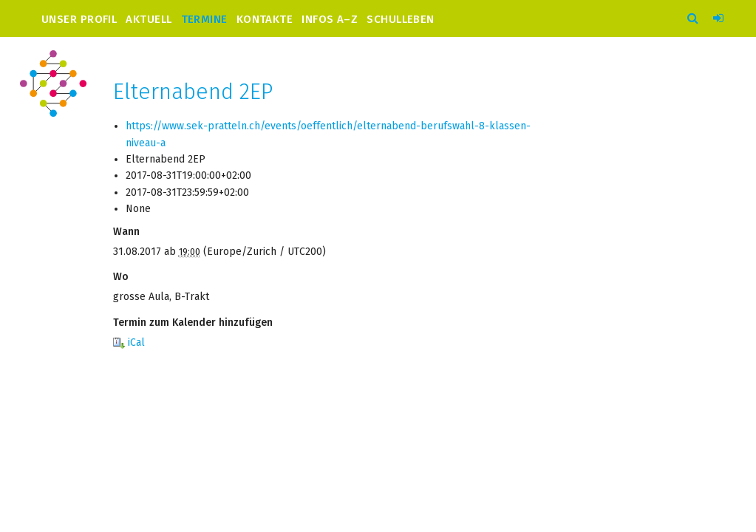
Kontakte (265, 19)
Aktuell (149, 19)
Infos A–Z (330, 19)
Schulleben (401, 19)
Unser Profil (79, 19)
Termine (204, 19)
